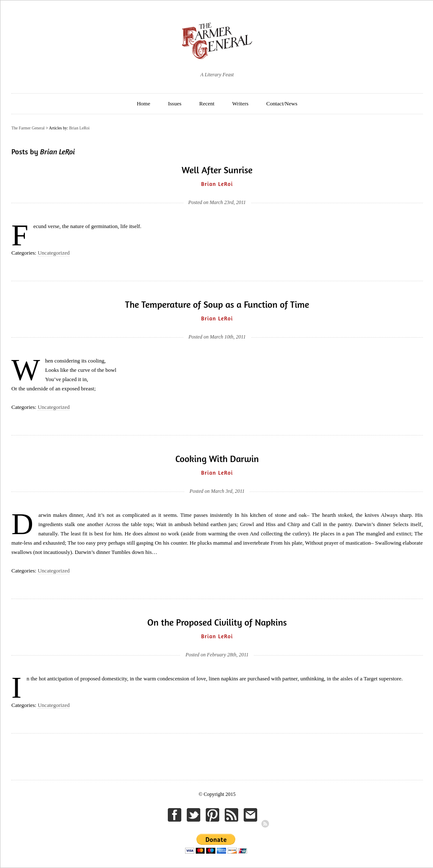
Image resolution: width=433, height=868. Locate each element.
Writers (240, 103)
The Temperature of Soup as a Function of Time (217, 304)
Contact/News (282, 103)
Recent (207, 103)
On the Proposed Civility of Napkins (217, 622)
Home (143, 103)
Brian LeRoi (79, 128)
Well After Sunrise (217, 170)
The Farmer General (28, 128)
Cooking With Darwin (217, 459)
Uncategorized (54, 253)
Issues (175, 103)
